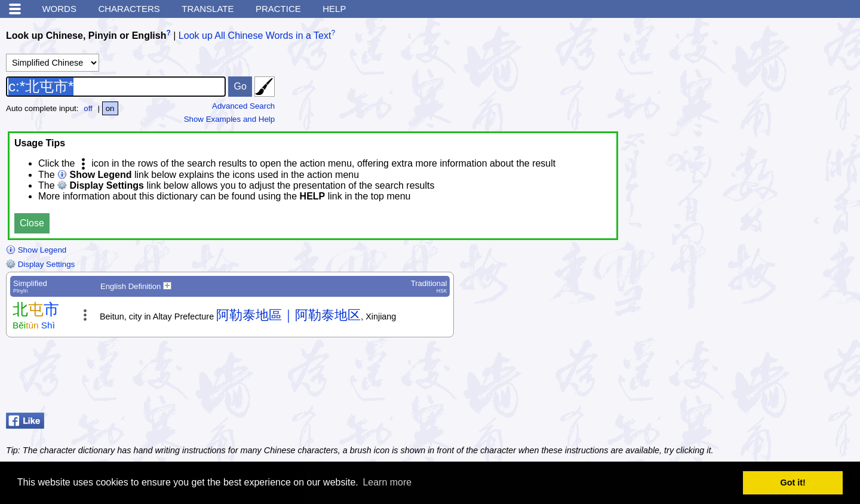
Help (334, 9)
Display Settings (40, 264)
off (88, 108)
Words (59, 9)
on (110, 108)
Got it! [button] (793, 483)
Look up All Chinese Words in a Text (255, 36)
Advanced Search (243, 106)
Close (32, 223)
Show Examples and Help (230, 119)
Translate (208, 9)
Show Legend (36, 250)
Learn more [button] (387, 482)
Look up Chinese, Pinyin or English (86, 36)
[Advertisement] (758, 378)
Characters (129, 9)
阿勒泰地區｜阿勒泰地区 (288, 315)
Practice (278, 9)
